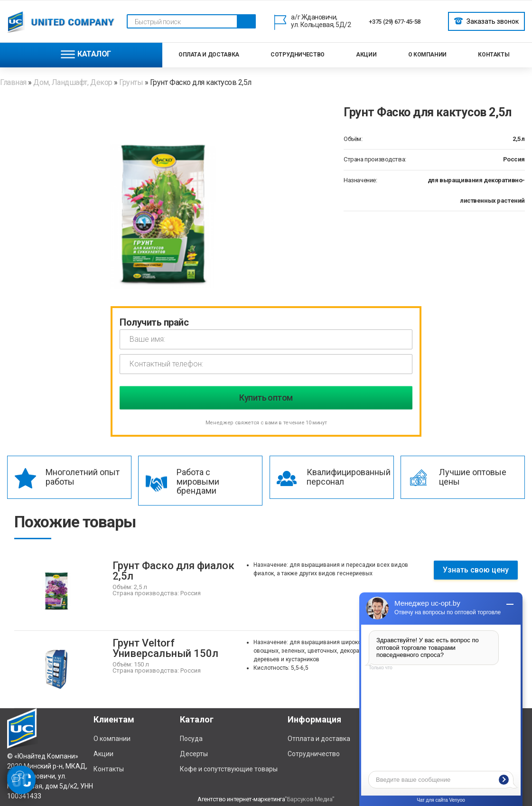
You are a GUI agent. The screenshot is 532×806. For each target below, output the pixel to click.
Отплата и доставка (319, 739)
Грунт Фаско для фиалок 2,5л (173, 571)
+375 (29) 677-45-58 (395, 22)
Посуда (191, 739)
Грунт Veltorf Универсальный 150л (165, 648)
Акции (366, 55)
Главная (14, 82)
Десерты (194, 754)
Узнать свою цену (476, 570)
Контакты (494, 55)
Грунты (131, 82)
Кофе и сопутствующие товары (229, 769)
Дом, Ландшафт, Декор (73, 82)
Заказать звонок (486, 21)
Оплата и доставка (209, 55)
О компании (427, 55)
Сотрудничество (298, 55)
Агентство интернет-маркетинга (241, 799)
